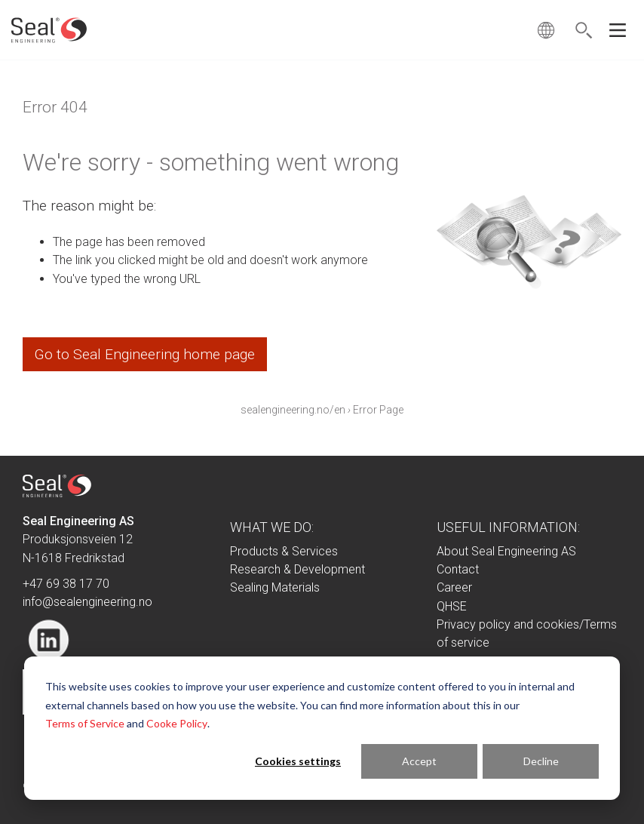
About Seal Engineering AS (506, 551)
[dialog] (322, 728)
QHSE (452, 606)
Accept (419, 761)
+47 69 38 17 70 (66, 584)
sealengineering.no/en (293, 410)
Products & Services (284, 551)
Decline (541, 761)
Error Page (378, 410)
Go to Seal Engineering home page (145, 354)
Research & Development (297, 569)
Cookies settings (298, 761)
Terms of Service (85, 723)
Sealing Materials (275, 587)
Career (454, 587)
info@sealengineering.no (87, 602)
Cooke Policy (177, 723)
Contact (458, 569)
